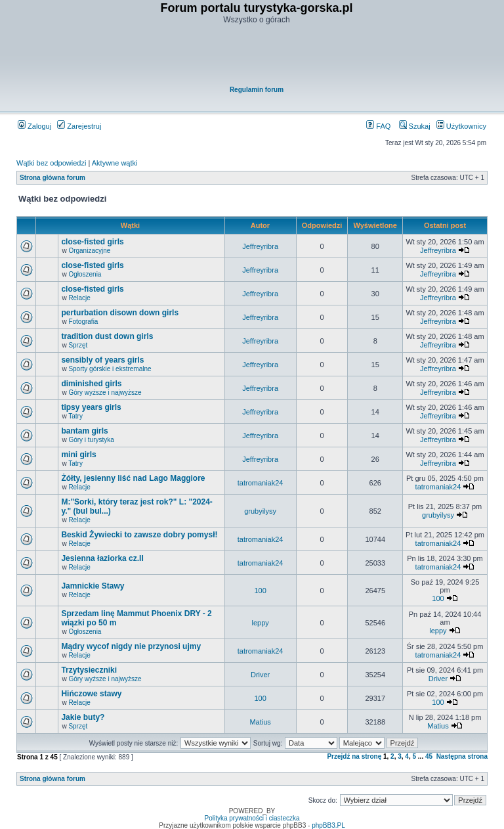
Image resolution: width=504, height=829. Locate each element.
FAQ (378, 126)
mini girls (78, 455)
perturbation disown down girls (120, 313)
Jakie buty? (83, 717)
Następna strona (462, 756)
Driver (260, 675)
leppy (260, 623)
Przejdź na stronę (354, 756)
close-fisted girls (92, 242)
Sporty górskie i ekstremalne (110, 369)
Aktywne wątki (115, 163)
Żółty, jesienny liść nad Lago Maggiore (133, 478)
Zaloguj (34, 126)
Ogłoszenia (85, 274)
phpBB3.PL (328, 825)
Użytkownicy (461, 126)
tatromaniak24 (261, 483)
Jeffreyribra (260, 246)
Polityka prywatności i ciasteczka (252, 818)
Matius (260, 722)
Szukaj (415, 126)
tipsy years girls (91, 407)
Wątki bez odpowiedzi (51, 163)
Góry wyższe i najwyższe (105, 392)
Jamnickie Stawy (93, 586)
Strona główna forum (52, 178)
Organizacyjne (89, 251)
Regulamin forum (257, 90)
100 (260, 591)
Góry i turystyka (91, 440)
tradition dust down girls (107, 336)
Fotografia (83, 322)
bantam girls (84, 431)
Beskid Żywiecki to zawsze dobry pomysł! (139, 535)
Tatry (75, 416)
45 (429, 756)
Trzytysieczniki (89, 670)
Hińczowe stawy (91, 694)
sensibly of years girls (102, 360)
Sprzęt (78, 345)
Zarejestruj (79, 126)
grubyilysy (260, 511)
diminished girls (91, 384)
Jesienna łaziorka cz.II (102, 558)
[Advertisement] (257, 56)
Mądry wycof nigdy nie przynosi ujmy (131, 646)
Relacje (79, 298)
